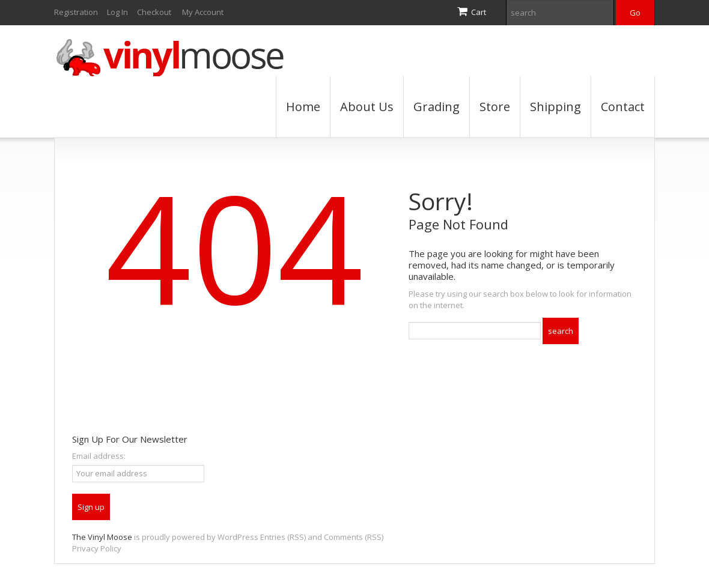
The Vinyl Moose (102, 537)
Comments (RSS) (354, 537)
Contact (623, 107)
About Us (367, 107)
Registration (76, 12)
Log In (117, 12)
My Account (203, 12)
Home (303, 107)
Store (495, 107)
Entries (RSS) (283, 537)
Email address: (99, 456)
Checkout (154, 12)
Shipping (555, 107)
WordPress (238, 537)
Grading (437, 107)
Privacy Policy (97, 548)
